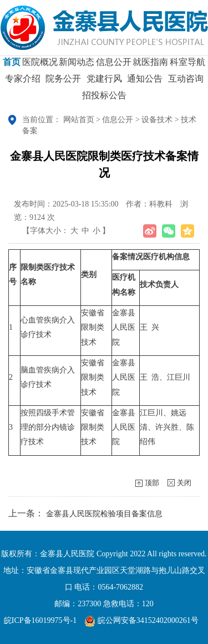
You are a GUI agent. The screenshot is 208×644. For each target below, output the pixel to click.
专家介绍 (23, 82)
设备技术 (157, 120)
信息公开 (114, 66)
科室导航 (187, 66)
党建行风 (104, 82)
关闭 (184, 483)
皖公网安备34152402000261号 (141, 620)
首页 (12, 66)
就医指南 (150, 66)
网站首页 (79, 120)
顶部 (152, 483)
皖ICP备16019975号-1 (40, 620)
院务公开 (63, 82)
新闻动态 (77, 66)
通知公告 (145, 82)
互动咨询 (186, 82)
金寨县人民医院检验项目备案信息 (104, 514)
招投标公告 (104, 99)
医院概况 (40, 66)
